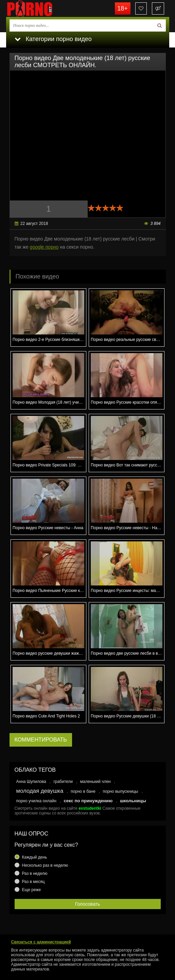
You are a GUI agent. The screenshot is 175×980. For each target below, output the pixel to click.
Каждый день (35, 857)
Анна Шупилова (31, 782)
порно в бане (83, 791)
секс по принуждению (88, 801)
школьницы (133, 801)
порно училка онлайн (36, 801)
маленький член (95, 782)
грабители (63, 782)
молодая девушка (40, 791)
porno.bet (40, 8)
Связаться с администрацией (41, 942)
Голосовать (88, 904)
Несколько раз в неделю (45, 865)
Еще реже (32, 890)
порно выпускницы (121, 791)
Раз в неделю (35, 873)
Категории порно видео (53, 39)
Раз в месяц (33, 882)
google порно (44, 247)
